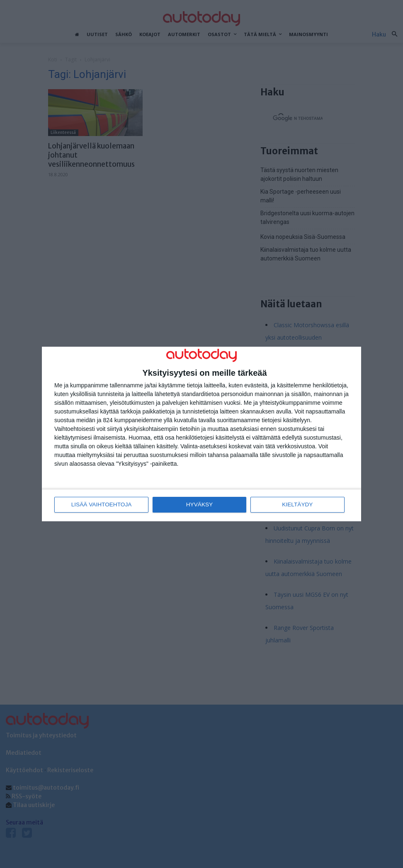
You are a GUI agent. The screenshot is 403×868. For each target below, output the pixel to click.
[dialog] (201, 434)
